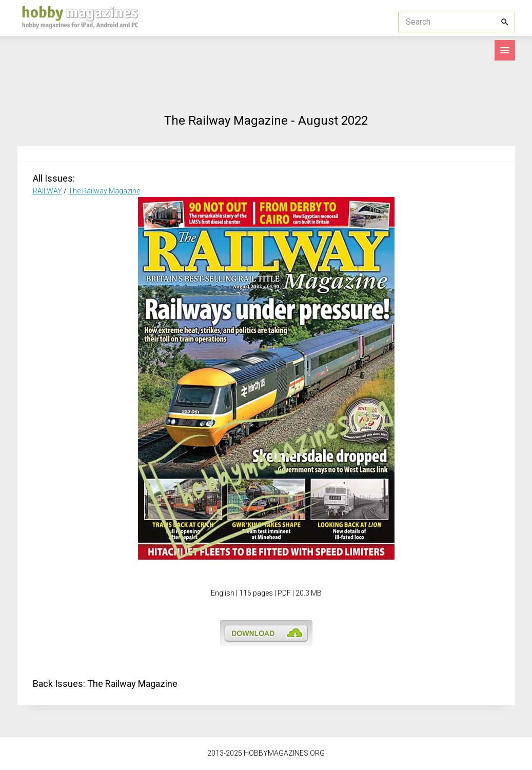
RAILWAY (47, 191)
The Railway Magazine (104, 191)
